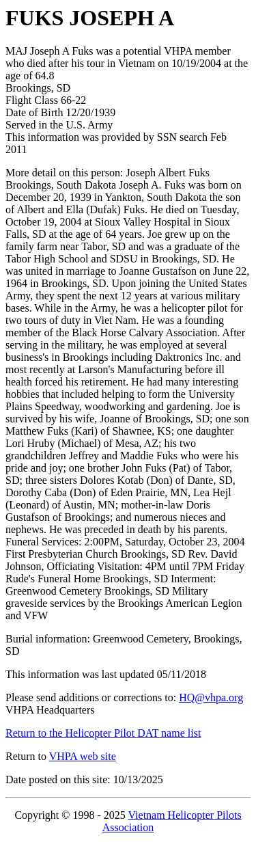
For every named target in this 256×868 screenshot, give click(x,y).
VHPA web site (83, 756)
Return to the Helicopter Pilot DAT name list (103, 733)
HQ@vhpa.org (211, 697)
